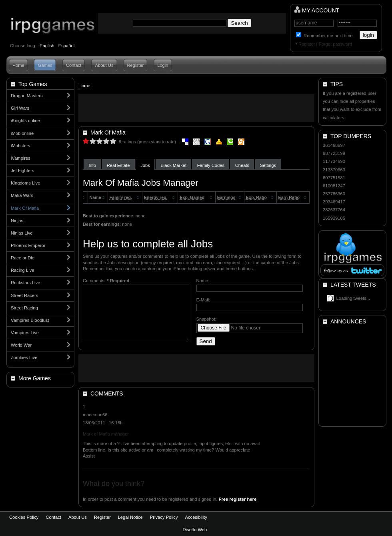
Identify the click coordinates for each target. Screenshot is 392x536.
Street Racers (24, 295)
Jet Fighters (22, 171)
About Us (104, 65)
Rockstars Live (25, 283)
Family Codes (211, 165)
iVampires (21, 158)
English (47, 46)
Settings (268, 165)
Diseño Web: (196, 530)
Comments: (106, 281)
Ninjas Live (22, 233)
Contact (74, 65)
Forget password (335, 44)
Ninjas (17, 221)
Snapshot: (206, 319)
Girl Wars (20, 108)
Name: (203, 281)
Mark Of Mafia (25, 208)
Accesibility (196, 517)
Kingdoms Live (25, 183)
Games (45, 65)
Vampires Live (25, 333)
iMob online (22, 133)
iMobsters (21, 146)
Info (92, 165)
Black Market (173, 165)
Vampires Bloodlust (30, 320)
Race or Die (23, 258)
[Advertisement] (196, 108)
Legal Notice (130, 517)
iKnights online (25, 120)
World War (21, 345)
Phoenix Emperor (28, 245)
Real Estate (118, 165)
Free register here (238, 499)
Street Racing (24, 308)
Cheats (242, 165)
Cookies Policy (24, 517)
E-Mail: (203, 300)
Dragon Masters (27, 96)
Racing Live (22, 270)
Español (66, 46)
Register (307, 44)
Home (18, 65)
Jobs (145, 165)
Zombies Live (24, 357)
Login (163, 65)
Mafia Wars (22, 195)
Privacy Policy (164, 517)
